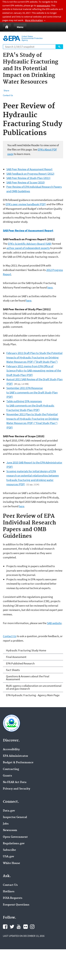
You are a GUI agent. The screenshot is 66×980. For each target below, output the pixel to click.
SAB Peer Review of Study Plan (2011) (28, 178)
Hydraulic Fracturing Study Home (26, 650)
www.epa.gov (43, 5)
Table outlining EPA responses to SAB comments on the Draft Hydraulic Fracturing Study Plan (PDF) (30, 406)
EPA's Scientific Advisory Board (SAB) (30, 244)
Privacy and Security (17, 789)
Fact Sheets (13, 670)
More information (34, 20)
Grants (7, 776)
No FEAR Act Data (15, 782)
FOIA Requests (13, 898)
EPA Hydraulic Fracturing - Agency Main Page (33, 695)
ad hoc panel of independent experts (28, 248)
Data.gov (9, 811)
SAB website (54, 623)
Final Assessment (16, 657)
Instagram (32, 927)
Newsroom (10, 830)
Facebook (5, 927)
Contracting (11, 769)
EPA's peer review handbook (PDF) (26, 204)
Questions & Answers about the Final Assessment (28, 678)
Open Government (15, 837)
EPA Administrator (16, 756)
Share (6, 91)
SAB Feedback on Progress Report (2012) (30, 174)
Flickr (26, 927)
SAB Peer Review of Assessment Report (29, 169)
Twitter (12, 927)
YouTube (19, 927)
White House (11, 863)
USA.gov (8, 857)
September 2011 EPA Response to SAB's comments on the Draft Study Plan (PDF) (32, 392)
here (50, 287)
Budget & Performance (18, 763)
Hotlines (9, 892)
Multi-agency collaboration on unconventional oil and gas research (34, 687)
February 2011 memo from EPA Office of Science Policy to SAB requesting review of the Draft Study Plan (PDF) (34, 371)
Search (59, 47)
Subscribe (9, 850)
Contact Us (8, 95)
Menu (20, 27)
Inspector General (15, 817)
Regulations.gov (14, 844)
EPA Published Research (20, 663)
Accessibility (11, 750)
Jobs (6, 824)
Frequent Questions (16, 905)
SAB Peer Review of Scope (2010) (26, 182)
